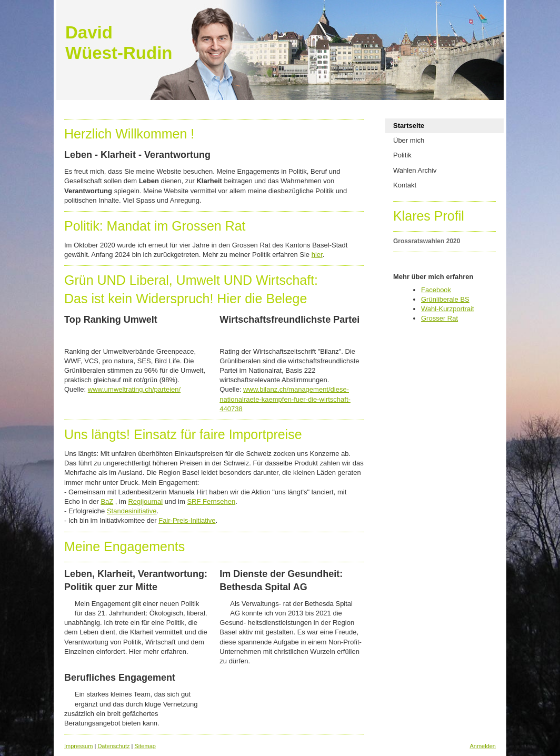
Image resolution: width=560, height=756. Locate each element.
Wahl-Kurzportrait (448, 309)
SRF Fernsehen (211, 501)
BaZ (107, 501)
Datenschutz (113, 746)
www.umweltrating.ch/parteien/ (134, 389)
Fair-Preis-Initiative (187, 520)
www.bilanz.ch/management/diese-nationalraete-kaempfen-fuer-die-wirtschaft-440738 (285, 399)
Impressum (78, 746)
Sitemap (145, 746)
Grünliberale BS (445, 299)
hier (317, 255)
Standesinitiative (132, 511)
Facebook (436, 290)
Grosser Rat (439, 318)
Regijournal (145, 501)
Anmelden (483, 746)
